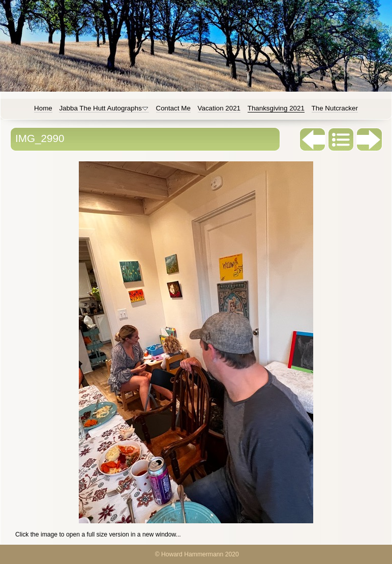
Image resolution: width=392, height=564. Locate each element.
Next (370, 139)
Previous (313, 139)
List (341, 139)
